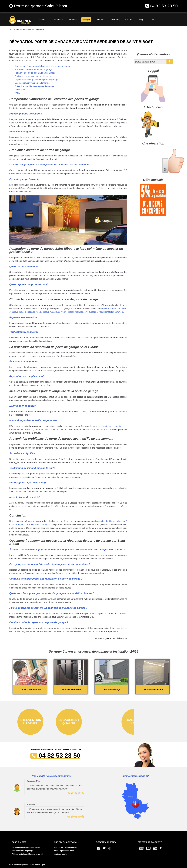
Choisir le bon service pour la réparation (33, 76)
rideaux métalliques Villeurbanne (83, 312)
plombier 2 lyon (28, 865)
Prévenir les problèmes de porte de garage (34, 86)
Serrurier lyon (17, 847)
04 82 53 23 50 (164, 6)
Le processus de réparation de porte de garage (36, 80)
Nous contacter (71, 847)
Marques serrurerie (36, 854)
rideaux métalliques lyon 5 (29, 312)
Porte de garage (26, 851)
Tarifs (56, 851)
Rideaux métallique (19, 854)
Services (15, 851)
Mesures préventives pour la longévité (32, 83)
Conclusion (20, 90)
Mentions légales (61, 854)
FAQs (17, 93)
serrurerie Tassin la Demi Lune (49, 430)
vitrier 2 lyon (40, 865)
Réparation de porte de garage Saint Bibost (35, 73)
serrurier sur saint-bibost (112, 426)
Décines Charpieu (40, 525)
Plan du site (59, 847)
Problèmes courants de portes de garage (33, 69)
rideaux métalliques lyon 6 (54, 312)
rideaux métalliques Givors (111, 312)
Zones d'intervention (32, 847)
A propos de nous (67, 851)
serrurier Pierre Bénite (23, 430)
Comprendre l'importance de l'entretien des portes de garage (42, 66)
